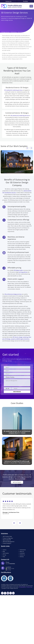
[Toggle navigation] (31, 6)
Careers (5, 550)
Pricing (4, 555)
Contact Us (8, 1)
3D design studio (18, 270)
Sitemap (22, 557)
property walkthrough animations (20, 339)
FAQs (4, 557)
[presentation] (27, 148)
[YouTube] (8, 593)
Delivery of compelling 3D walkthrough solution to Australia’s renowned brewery (17, 462)
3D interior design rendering (20, 337)
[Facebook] (2, 593)
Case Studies (6, 553)
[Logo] (13, 6)
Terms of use (29, 587)
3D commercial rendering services (20, 115)
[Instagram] (11, 593)
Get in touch (17, 482)
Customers (22, 553)
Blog (4, 551)
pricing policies (23, 272)
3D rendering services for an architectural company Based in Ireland (17, 432)
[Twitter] (5, 593)
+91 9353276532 (12, 564)
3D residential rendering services (13, 90)
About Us (22, 551)
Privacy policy (22, 587)
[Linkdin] (13, 593)
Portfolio (26, 1)
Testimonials (23, 550)
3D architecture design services (13, 294)
